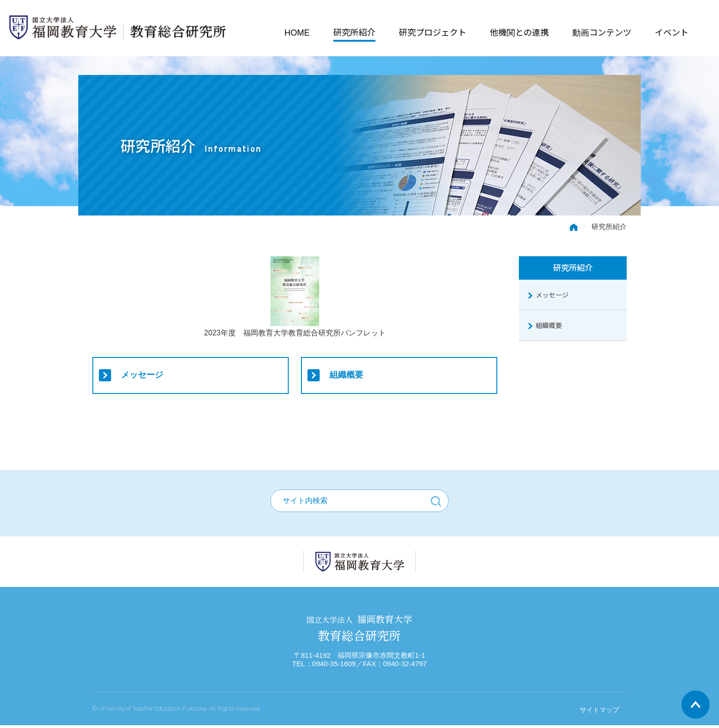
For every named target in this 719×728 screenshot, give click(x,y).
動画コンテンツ (601, 31)
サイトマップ (599, 713)
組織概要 (347, 375)
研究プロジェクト (432, 31)
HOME (297, 31)
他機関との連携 (519, 31)
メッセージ (142, 375)
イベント (671, 31)
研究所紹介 (354, 31)
